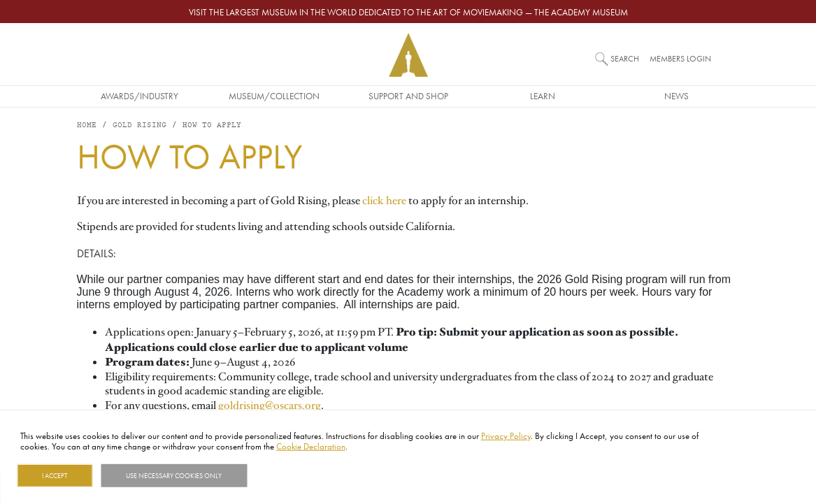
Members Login (680, 58)
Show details (282, 475)
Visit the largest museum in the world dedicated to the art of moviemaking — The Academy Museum (408, 12)
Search (625, 58)
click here (384, 201)
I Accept (55, 475)
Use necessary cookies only (174, 475)
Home (87, 125)
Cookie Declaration (311, 446)
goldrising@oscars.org (270, 405)
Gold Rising (139, 125)
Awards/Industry (139, 96)
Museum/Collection (274, 96)
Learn (543, 96)
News (677, 96)
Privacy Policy (506, 435)
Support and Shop (408, 96)
